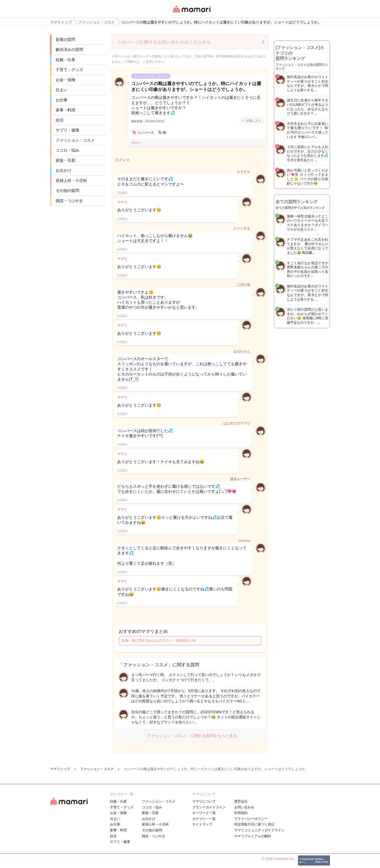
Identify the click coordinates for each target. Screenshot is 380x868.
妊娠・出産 (65, 60)
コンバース (146, 133)
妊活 (60, 120)
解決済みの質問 (69, 50)
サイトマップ (202, 824)
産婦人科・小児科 (71, 180)
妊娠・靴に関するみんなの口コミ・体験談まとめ (159, 641)
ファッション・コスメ (75, 140)
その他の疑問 (67, 191)
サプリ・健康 (67, 130)
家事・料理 (65, 110)
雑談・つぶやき (69, 201)
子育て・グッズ (69, 70)
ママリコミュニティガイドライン (259, 830)
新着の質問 (65, 39)
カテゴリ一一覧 (204, 819)
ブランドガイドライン (209, 807)
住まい (62, 90)
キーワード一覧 (204, 813)
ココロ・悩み (67, 150)
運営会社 (241, 801)
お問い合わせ (244, 807)
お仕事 (62, 100)
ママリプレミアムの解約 (253, 836)
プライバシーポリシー (251, 819)
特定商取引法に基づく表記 (254, 824)
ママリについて (204, 801)
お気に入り (253, 121)
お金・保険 (65, 80)
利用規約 (241, 813)
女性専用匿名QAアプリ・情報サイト (191, 13)
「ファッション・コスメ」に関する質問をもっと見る (190, 736)
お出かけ (64, 170)
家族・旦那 (65, 160)
